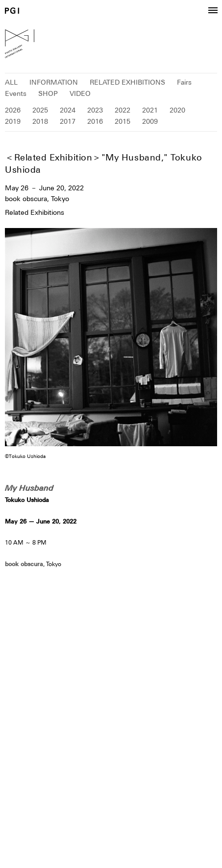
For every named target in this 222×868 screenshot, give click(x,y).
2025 (40, 110)
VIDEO (80, 93)
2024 (68, 110)
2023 (95, 110)
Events (16, 93)
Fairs (184, 82)
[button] (213, 11)
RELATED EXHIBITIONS (127, 82)
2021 (150, 110)
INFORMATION (54, 82)
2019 (13, 121)
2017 (68, 121)
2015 (123, 121)
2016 (95, 121)
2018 (40, 121)
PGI (12, 11)
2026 (13, 110)
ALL (11, 82)
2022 (123, 110)
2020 (177, 110)
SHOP (48, 93)
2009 (150, 121)
